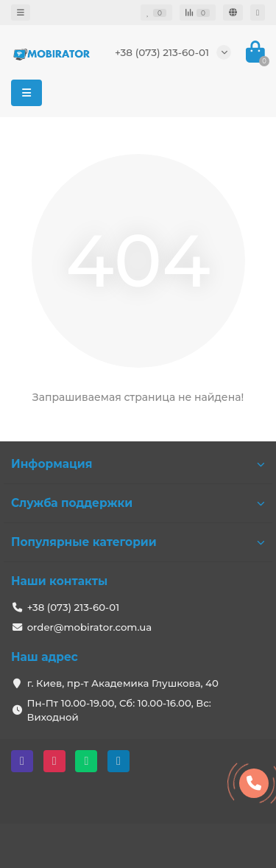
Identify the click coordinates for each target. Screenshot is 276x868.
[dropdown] (21, 13)
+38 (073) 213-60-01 (162, 52)
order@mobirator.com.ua (90, 627)
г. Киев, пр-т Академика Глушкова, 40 (123, 683)
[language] (233, 13)
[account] (258, 13)
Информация (138, 464)
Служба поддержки (138, 503)
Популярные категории (138, 542)
